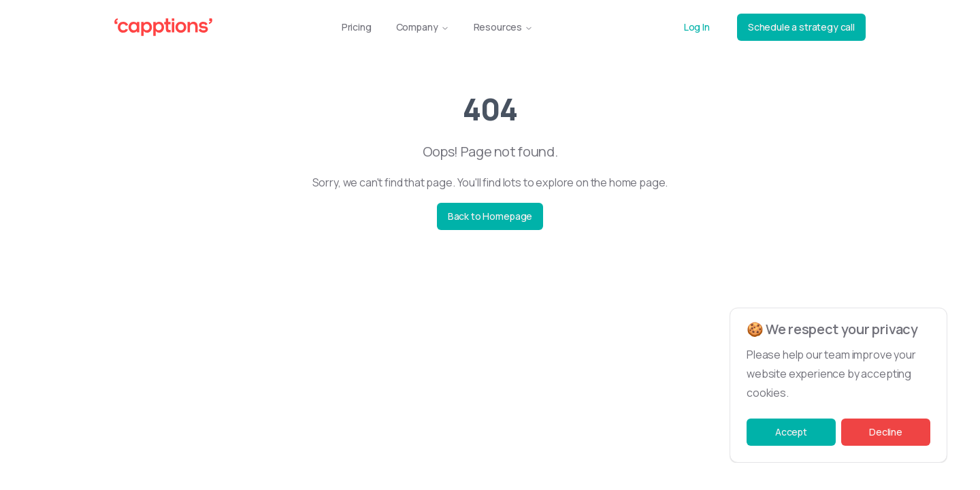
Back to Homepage (490, 216)
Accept (791, 432)
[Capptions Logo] (163, 27)
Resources (504, 27)
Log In (697, 27)
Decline (886, 432)
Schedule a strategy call (801, 27)
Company (423, 27)
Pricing (357, 27)
